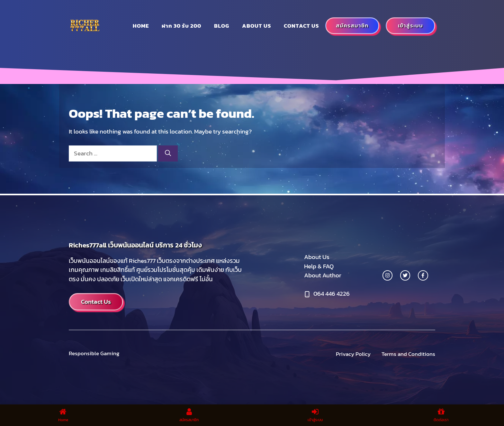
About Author (323, 275)
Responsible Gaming (94, 353)
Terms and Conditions (408, 354)
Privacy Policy (353, 354)
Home (141, 26)
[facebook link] (423, 275)
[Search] (168, 154)
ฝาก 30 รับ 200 (181, 26)
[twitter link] (405, 275)
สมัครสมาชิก (352, 25)
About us (256, 26)
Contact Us (301, 26)
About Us (317, 257)
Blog (222, 26)
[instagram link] (387, 275)
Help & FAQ (319, 266)
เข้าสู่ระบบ (410, 25)
